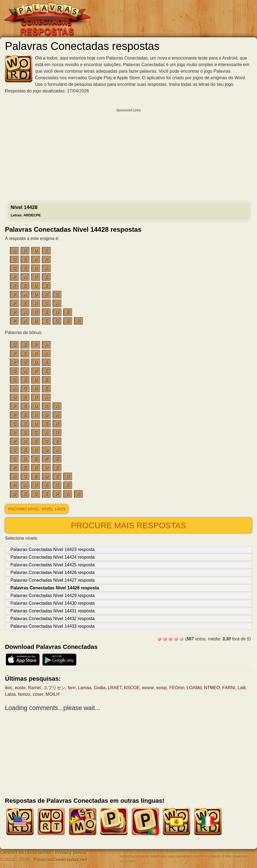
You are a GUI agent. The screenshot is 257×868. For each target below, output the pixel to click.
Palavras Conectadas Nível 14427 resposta (53, 580)
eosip (161, 688)
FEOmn (177, 688)
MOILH (53, 694)
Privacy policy (71, 853)
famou (24, 694)
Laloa (10, 694)
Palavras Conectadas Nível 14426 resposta (53, 572)
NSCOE (132, 688)
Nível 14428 (26, 211)
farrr (71, 688)
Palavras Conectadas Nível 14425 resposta (53, 565)
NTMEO (212, 688)
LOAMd (194, 688)
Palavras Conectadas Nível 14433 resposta (53, 626)
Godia (100, 688)
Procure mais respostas (128, 525)
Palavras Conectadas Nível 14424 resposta (53, 557)
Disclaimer (40, 853)
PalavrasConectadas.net (60, 860)
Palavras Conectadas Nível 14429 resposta (53, 596)
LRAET (115, 688)
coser (38, 694)
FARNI (229, 688)
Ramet (34, 688)
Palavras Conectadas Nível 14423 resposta (53, 549)
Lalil (241, 688)
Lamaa (85, 688)
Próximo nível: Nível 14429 (37, 509)
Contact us (12, 853)
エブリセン (54, 688)
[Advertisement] (128, 153)
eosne (148, 688)
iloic (9, 688)
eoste (20, 688)
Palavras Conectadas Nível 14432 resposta (53, 619)
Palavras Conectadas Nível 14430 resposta (53, 603)
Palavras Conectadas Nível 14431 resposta (53, 611)
